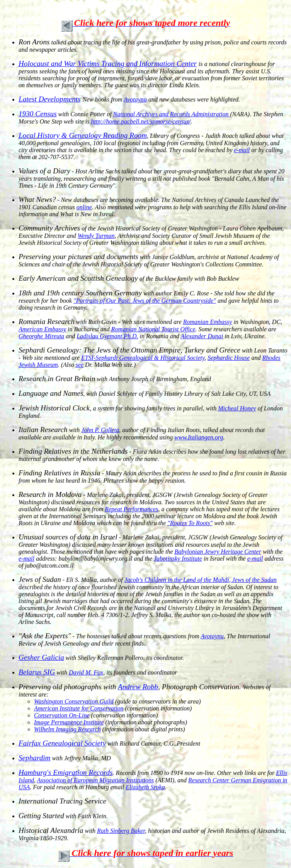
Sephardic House (229, 358)
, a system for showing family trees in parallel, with (118, 408)
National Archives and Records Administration (172, 114)
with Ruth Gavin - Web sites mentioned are (101, 322)
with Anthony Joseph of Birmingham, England (115, 379)
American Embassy (42, 329)
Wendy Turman (96, 236)
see (80, 365)
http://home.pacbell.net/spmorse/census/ (141, 121)
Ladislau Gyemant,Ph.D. (107, 336)
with (50, 430)
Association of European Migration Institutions (96, 780)
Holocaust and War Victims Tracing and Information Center (108, 64)
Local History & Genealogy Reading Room (83, 135)
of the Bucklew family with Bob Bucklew (129, 279)
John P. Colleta (100, 430)
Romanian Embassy (208, 322)
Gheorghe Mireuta (41, 336)
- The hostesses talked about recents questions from (110, 636)
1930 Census (38, 114)
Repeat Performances (131, 509)
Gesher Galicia (41, 657)
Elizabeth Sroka (145, 787)
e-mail (242, 150)
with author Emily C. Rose (114, 293)
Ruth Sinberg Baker (121, 831)
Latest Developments (49, 99)
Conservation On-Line (62, 715)
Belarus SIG (37, 672)
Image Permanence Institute (69, 722)
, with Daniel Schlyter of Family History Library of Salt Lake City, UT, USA (145, 394)
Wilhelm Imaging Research (67, 729)
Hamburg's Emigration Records (66, 772)
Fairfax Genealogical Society (62, 743)
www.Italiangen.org (199, 437)
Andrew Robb (138, 687)
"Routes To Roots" (190, 523)
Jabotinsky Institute (178, 559)
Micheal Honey (237, 408)
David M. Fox (86, 672)
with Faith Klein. (63, 816)
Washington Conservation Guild (74, 701)
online (84, 207)
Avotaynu (212, 636)
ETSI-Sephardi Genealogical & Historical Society (143, 358)
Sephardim (34, 758)
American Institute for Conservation (79, 708)
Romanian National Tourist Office (153, 329)
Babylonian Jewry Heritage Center (218, 552)
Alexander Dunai (202, 336)
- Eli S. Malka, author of (71, 580)
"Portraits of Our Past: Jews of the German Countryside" (145, 301)
